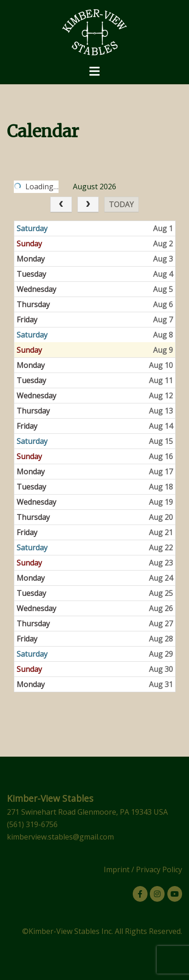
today (122, 204)
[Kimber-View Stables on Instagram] (157, 894)
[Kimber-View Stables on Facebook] (140, 894)
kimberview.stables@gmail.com (60, 837)
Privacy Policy (159, 869)
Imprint (117, 869)
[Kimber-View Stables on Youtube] (175, 894)
